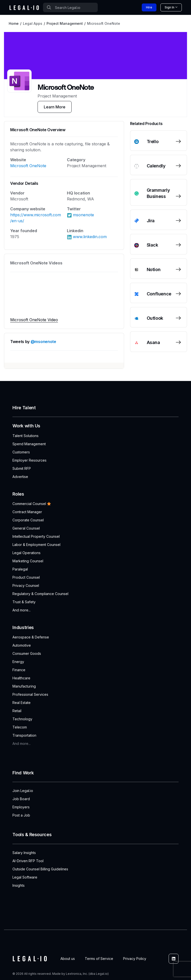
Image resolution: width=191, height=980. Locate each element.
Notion (154, 269)
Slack (152, 245)
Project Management (65, 23)
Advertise (20, 477)
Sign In (169, 7)
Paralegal (20, 569)
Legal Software (25, 877)
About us (68, 959)
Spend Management (29, 444)
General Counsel (26, 528)
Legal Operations (26, 553)
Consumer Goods (27, 653)
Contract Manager (27, 512)
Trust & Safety (24, 602)
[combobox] (70, 7)
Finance (19, 670)
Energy (18, 662)
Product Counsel (26, 577)
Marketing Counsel (28, 561)
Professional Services (30, 694)
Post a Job (21, 815)
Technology (22, 719)
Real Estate (22, 703)
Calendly (156, 166)
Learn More (55, 107)
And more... (22, 610)
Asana (153, 342)
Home (14, 23)
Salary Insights (24, 853)
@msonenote (43, 342)
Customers (21, 452)
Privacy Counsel (26, 585)
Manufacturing (24, 686)
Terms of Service (99, 959)
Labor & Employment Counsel (36, 545)
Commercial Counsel (32, 504)
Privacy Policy (135, 959)
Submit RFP (22, 468)
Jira (151, 221)
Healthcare (21, 678)
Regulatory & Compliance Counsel (40, 594)
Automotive (22, 645)
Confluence (159, 294)
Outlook (155, 318)
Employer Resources (29, 460)
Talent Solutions (25, 436)
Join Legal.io (23, 791)
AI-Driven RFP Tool (28, 861)
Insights (19, 885)
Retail (17, 711)
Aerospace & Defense (31, 637)
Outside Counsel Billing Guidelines (40, 869)
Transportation (24, 735)
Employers (21, 807)
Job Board (21, 799)
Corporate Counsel (28, 520)
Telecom (20, 727)
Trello (153, 142)
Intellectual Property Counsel (36, 536)
